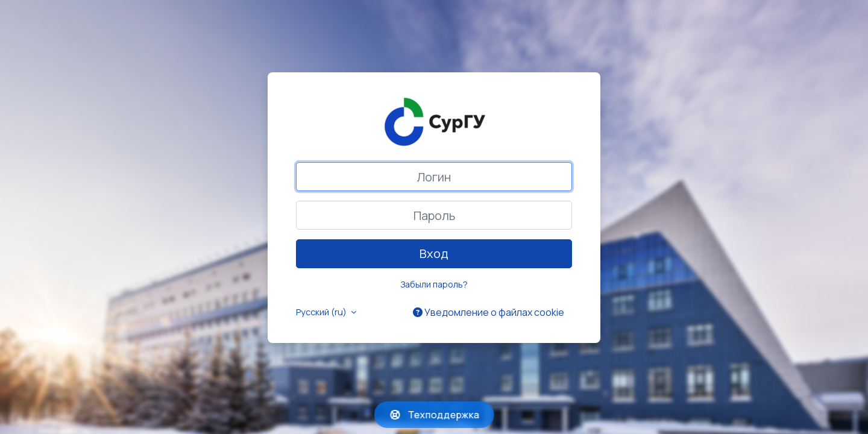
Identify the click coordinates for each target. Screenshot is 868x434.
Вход (434, 253)
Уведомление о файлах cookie (489, 312)
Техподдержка (434, 415)
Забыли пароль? (434, 284)
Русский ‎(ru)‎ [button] (322, 312)
